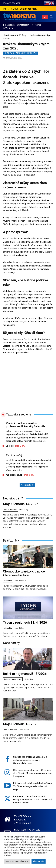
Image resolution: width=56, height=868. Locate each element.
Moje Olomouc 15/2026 (21, 724)
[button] (51, 17)
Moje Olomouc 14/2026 (21, 504)
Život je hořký (14, 455)
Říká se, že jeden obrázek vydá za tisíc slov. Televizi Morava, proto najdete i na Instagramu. (32, 773)
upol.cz (10, 446)
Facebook (10, 25)
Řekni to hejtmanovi (13, 679)
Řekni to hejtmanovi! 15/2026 (25, 674)
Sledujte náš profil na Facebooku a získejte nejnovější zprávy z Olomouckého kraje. (30, 760)
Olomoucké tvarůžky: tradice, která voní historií (24, 573)
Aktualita (8, 581)
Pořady (23, 35)
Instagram (24, 25)
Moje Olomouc (11, 510)
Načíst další (27, 485)
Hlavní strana (9, 35)
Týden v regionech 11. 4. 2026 (25, 622)
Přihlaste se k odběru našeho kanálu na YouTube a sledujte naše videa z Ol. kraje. (32, 786)
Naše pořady (11, 643)
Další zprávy (11, 541)
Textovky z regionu (18, 414)
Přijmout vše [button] (39, 861)
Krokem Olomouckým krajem (20, 53)
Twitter (38, 25)
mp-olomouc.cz (14, 475)
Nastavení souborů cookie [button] (17, 861)
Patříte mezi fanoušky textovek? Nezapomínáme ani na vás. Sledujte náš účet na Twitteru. (33, 800)
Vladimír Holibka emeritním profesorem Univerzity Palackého (26, 425)
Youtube (9, 28)
